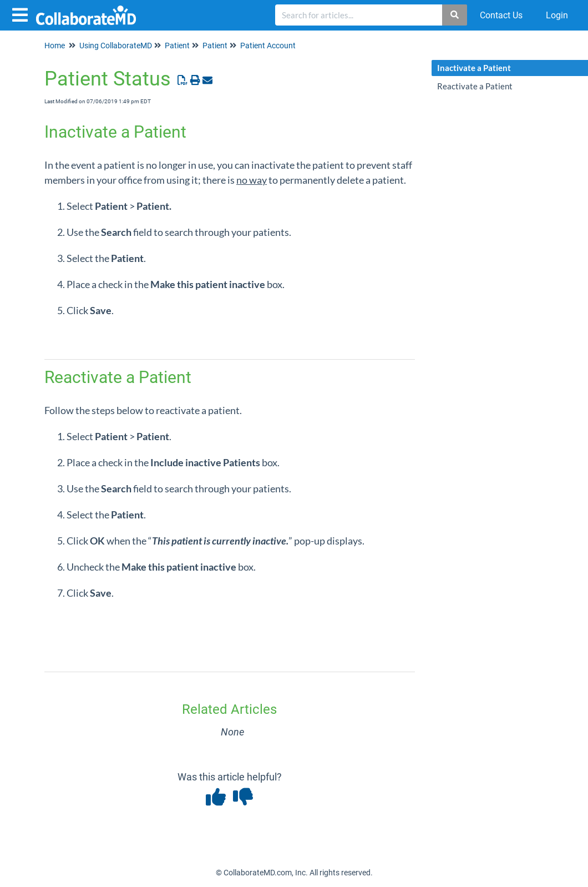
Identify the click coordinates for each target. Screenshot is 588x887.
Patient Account (268, 46)
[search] (359, 15)
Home (55, 46)
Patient (177, 46)
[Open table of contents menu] (22, 14)
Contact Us (501, 15)
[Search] (455, 15)
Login (557, 15)
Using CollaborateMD (116, 46)
